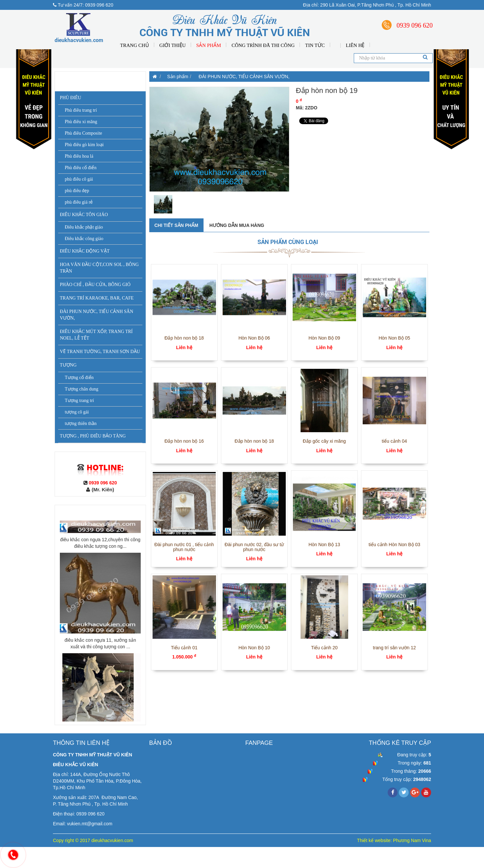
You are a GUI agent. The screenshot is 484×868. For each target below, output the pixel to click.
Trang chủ (134, 45)
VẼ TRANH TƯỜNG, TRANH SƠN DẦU (100, 352)
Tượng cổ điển (79, 378)
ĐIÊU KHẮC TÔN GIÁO (84, 215)
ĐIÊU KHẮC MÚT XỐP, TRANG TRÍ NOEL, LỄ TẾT (96, 335)
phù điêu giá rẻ (79, 202)
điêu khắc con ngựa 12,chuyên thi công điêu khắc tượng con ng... (100, 604)
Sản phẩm (209, 45)
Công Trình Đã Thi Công (263, 45)
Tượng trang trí (79, 401)
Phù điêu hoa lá (79, 156)
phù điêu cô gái (79, 179)
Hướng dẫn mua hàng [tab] (237, 225)
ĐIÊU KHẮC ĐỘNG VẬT (85, 251)
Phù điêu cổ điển (81, 168)
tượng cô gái (77, 412)
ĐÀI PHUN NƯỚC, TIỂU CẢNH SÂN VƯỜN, (97, 315)
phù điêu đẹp (77, 191)
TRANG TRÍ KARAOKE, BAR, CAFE (97, 298)
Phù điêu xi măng (81, 122)
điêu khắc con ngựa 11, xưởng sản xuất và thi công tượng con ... (100, 704)
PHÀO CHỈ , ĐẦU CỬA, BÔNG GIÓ (95, 285)
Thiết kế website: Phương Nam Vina (394, 840)
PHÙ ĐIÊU (71, 98)
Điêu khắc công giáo (84, 239)
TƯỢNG (68, 365)
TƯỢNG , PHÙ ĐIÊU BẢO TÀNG (93, 436)
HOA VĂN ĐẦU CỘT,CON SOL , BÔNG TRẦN (99, 268)
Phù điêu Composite (84, 133)
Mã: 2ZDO (307, 108)
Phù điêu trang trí (81, 110)
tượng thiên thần (81, 423)
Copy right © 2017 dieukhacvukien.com (93, 840)
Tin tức (315, 45)
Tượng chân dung (82, 389)
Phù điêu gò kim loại (84, 145)
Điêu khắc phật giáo (84, 227)
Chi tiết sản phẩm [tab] (176, 225)
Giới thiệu (173, 45)
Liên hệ (355, 45)
